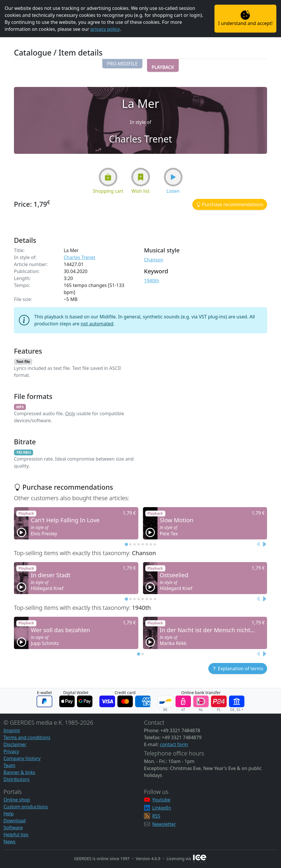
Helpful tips (16, 835)
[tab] (126, 544)
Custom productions (26, 807)
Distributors (16, 779)
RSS (156, 816)
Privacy (11, 751)
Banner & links (19, 772)
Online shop (17, 800)
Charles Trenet (79, 257)
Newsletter (164, 824)
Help (9, 814)
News (9, 842)
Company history (22, 758)
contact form (174, 744)
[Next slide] (264, 544)
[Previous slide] (258, 544)
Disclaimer (15, 744)
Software (13, 828)
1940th (152, 281)
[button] (122, 64)
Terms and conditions (27, 737)
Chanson (154, 260)
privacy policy (105, 29)
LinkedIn (162, 808)
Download (15, 821)
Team (9, 765)
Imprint (12, 730)
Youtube (161, 800)
